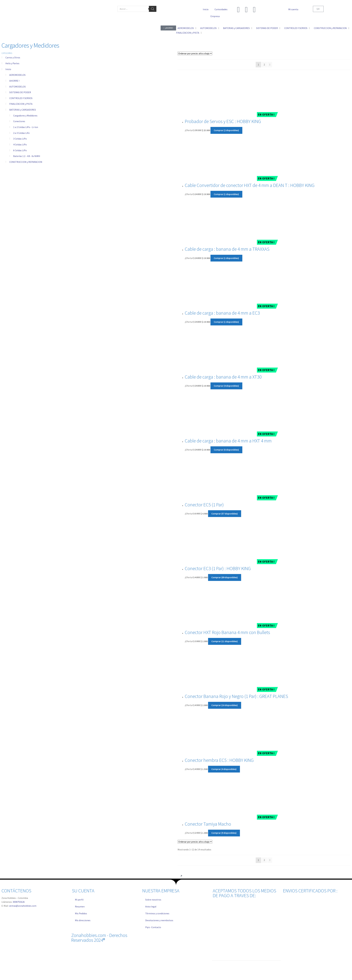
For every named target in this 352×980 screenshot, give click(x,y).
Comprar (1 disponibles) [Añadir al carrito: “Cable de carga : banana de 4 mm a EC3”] (226, 322)
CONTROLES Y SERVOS (21, 98)
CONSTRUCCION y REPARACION (26, 162)
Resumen (80, 906)
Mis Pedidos (81, 913)
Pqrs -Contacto (153, 927)
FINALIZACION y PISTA (21, 104)
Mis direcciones (83, 920)
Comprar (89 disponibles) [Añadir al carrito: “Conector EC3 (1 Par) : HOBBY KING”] (225, 577)
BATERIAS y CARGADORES (23, 110)
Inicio (206, 9)
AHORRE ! (14, 81)
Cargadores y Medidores (25, 116)
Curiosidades (221, 9)
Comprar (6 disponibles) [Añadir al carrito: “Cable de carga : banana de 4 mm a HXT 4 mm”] (226, 450)
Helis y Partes (12, 63)
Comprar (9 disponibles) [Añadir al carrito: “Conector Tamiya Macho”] (224, 833)
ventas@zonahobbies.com (23, 906)
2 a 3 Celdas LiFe (21, 133)
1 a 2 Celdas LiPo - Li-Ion (26, 127)
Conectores (19, 121)
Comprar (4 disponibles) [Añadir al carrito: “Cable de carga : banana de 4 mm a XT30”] (226, 386)
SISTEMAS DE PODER (20, 92)
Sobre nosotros (153, 900)
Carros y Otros (13, 57)
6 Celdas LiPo (20, 150)
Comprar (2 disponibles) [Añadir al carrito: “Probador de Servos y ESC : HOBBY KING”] (226, 130)
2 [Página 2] (264, 65)
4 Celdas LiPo (20, 144)
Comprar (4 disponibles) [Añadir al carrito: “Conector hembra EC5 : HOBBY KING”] (224, 769)
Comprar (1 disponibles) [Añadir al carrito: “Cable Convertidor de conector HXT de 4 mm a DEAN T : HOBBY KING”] (226, 194)
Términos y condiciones (157, 913)
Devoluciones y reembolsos (159, 920)
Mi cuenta (293, 9)
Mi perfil (79, 900)
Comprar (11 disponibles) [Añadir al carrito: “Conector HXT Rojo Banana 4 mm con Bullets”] (225, 641)
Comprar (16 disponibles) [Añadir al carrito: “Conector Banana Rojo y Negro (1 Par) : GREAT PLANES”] (225, 705)
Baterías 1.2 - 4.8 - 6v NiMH (27, 156)
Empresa (215, 16)
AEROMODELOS (17, 75)
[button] (187, 28)
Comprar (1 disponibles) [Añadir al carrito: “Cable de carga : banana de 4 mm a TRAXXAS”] (226, 258)
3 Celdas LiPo (20, 139)
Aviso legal (151, 906)
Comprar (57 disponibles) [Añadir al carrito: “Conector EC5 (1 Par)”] (225, 514)
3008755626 (19, 902)
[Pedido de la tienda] (195, 53)
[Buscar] (153, 9)
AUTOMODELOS (18, 87)
